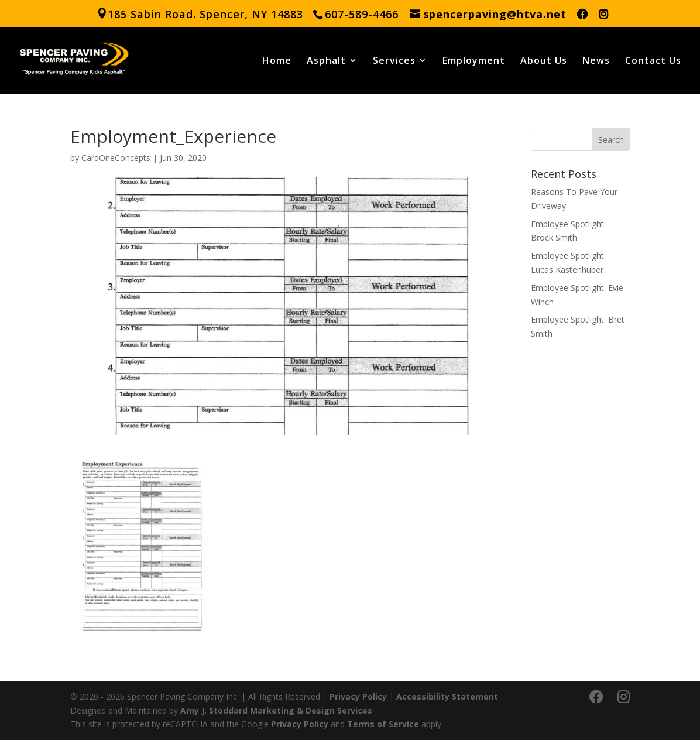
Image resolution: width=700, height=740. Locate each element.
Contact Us (653, 61)
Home (277, 61)
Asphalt (326, 61)
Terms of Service (383, 724)
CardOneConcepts (116, 158)
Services (394, 61)
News (596, 61)
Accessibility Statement (447, 696)
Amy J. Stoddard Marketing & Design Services (276, 710)
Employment (474, 61)
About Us (544, 61)
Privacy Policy (358, 696)
